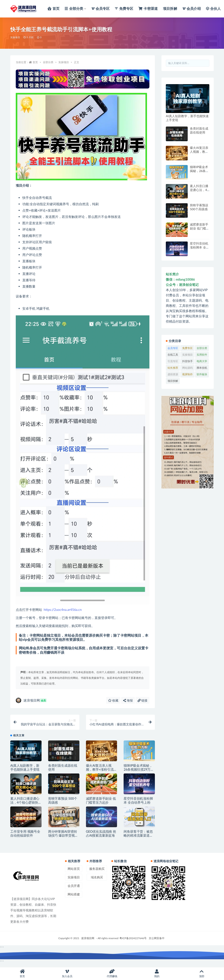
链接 (143, 700)
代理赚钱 (112, 974)
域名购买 (97, 880)
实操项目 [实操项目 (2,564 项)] (187, 355)
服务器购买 (97, 871)
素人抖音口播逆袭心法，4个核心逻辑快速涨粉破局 (26, 805)
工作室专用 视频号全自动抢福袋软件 (25, 836)
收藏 (113, 700)
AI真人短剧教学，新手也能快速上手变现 (25, 770)
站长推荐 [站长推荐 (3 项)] (173, 368)
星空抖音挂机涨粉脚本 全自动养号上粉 (138, 803)
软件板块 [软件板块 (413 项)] (202, 374)
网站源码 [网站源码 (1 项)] (187, 368)
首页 (35, 62)
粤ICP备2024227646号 (133, 941)
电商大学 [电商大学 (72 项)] (202, 361)
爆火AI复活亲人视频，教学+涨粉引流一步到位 (101, 772)
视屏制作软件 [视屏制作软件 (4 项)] (187, 375)
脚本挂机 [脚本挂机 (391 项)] (202, 368)
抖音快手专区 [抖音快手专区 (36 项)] (187, 362)
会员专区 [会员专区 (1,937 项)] (173, 348)
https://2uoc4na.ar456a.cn (63, 610)
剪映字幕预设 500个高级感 (199, 207)
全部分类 (48, 62)
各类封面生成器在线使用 (199, 130)
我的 (157, 974)
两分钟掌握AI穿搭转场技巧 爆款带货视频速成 (63, 838)
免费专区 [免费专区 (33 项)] (187, 348)
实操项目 (15, 37)
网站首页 (74, 871)
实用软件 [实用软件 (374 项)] (202, 355)
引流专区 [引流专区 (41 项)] (173, 361)
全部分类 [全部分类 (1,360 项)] (202, 348)
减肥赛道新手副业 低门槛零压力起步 (101, 803)
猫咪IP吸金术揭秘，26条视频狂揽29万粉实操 (139, 772)
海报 (128, 700)
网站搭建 (74, 897)
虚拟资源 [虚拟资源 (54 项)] (173, 374)
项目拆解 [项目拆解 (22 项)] (173, 381)
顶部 (202, 974)
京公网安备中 (157, 941)
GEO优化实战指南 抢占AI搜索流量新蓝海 (101, 836)
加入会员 (67, 974)
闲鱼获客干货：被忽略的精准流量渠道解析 (138, 838)
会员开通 (74, 888)
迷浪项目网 (31, 700)
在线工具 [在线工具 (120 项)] (173, 355)
